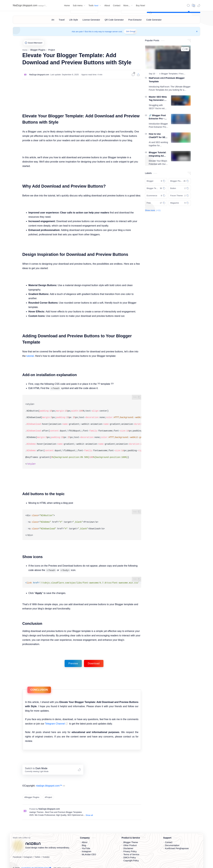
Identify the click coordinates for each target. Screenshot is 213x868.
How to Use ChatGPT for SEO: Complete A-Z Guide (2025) (158, 136)
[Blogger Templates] (170, 74)
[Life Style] (74, 20)
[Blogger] (156, 181)
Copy (135, 397)
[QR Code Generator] (114, 20)
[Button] (180, 188)
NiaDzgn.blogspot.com (25, 5)
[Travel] (62, 20)
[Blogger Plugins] (180, 181)
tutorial (30, 356)
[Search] (188, 5)
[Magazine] (180, 203)
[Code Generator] (154, 20)
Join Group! (131, 31)
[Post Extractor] (135, 20)
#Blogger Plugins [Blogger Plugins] (32, 793)
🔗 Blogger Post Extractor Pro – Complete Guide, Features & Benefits (158, 117)
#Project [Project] (48, 793)
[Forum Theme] (186, 74)
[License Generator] (91, 20)
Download (94, 659)
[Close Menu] (197, 31)
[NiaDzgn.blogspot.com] (39, 75)
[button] (199, 5)
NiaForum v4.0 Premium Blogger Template (167, 80)
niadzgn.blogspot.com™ (49, 781)
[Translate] (193, 5)
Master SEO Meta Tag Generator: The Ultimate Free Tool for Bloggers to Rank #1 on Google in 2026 (158, 99)
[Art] (53, 20)
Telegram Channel (55, 719)
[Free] (156, 203)
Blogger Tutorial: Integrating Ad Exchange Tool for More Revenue (158, 154)
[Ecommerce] (156, 196)
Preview (73, 659)
